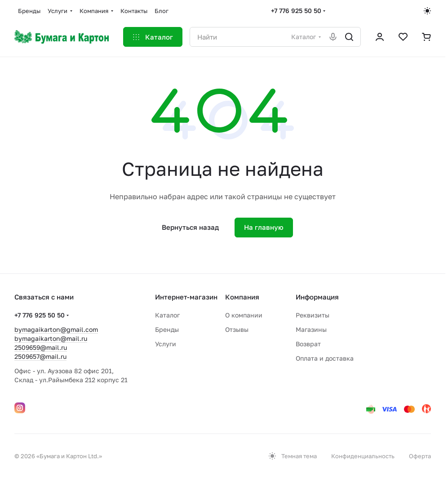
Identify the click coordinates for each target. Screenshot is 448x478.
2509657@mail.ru (40, 356)
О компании (244, 315)
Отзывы (237, 329)
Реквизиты (313, 315)
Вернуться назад (190, 227)
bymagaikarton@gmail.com (56, 329)
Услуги (166, 344)
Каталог (167, 315)
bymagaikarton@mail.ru (51, 338)
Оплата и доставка (325, 358)
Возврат (308, 344)
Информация (317, 297)
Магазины (311, 329)
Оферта (420, 456)
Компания (242, 297)
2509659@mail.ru (41, 347)
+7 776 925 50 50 (296, 11)
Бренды (167, 329)
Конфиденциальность (363, 456)
